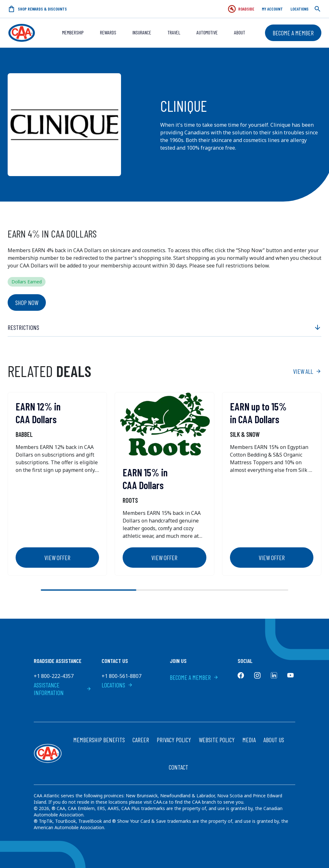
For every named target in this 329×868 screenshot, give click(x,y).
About (240, 32)
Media (249, 740)
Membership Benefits (99, 740)
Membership (73, 32)
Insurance (142, 32)
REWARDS (108, 32)
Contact (179, 767)
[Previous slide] (19, 590)
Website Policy (217, 740)
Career (141, 740)
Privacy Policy (174, 740)
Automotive (207, 32)
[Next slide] (310, 590)
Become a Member (293, 33)
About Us (274, 740)
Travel (174, 32)
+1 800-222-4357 (54, 676)
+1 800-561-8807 (122, 676)
